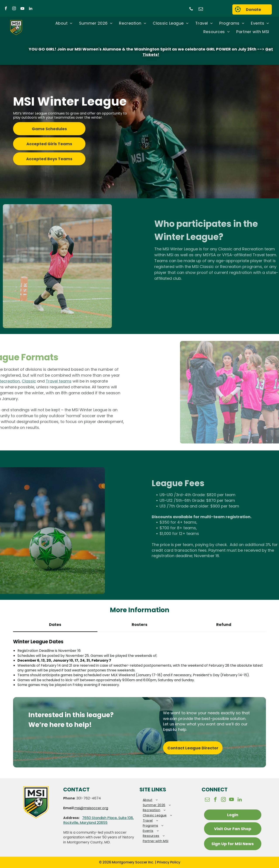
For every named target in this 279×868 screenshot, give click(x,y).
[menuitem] (64, 24)
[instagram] (14, 9)
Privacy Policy (168, 862)
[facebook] (6, 9)
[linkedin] (31, 9)
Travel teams (32, 381)
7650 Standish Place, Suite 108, (108, 818)
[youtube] (22, 9)
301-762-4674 (89, 798)
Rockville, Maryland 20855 (85, 823)
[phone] (191, 9)
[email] (201, 9)
